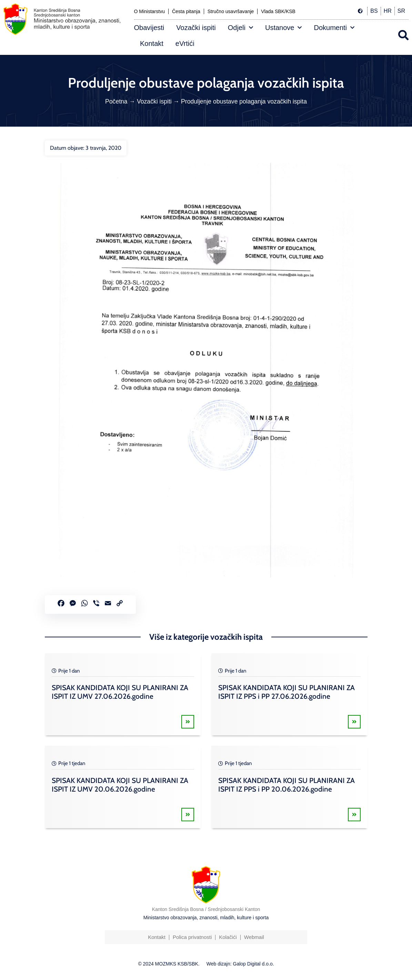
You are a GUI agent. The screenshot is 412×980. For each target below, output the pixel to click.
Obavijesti (149, 28)
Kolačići (228, 937)
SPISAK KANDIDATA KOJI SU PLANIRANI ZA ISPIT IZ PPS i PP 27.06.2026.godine (287, 692)
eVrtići (185, 43)
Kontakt (152, 43)
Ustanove (284, 28)
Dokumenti (334, 28)
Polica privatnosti (192, 937)
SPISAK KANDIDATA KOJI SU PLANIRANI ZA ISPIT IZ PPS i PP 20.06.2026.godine (287, 785)
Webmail (254, 937)
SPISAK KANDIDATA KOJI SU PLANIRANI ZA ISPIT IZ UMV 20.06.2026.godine (120, 785)
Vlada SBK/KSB (278, 11)
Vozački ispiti (196, 28)
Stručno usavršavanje (231, 11)
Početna (116, 101)
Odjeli (240, 28)
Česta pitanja (186, 11)
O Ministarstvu (149, 11)
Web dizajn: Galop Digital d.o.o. (240, 964)
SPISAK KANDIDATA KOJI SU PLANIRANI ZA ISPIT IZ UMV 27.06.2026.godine (120, 692)
